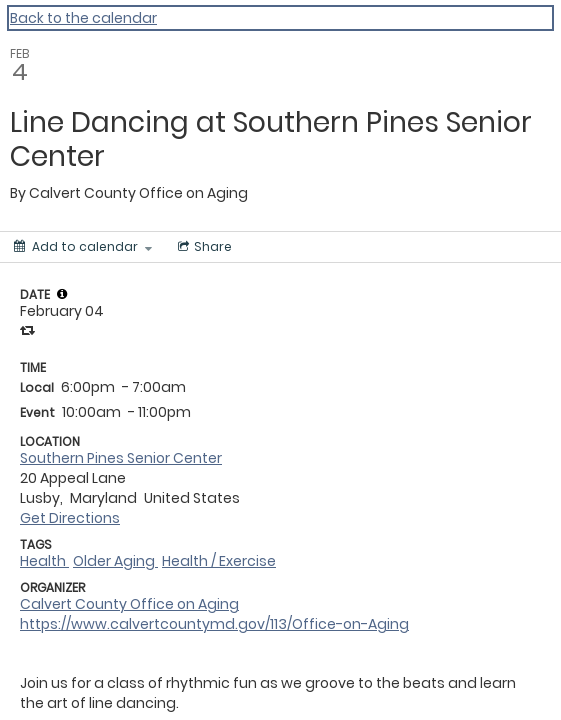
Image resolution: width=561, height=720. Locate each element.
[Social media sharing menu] (203, 247)
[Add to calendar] (83, 247)
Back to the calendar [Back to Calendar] (83, 18)
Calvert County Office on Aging (129, 604)
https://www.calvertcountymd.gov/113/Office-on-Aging (214, 624)
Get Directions (70, 518)
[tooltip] (62, 294)
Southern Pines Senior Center (121, 458)
